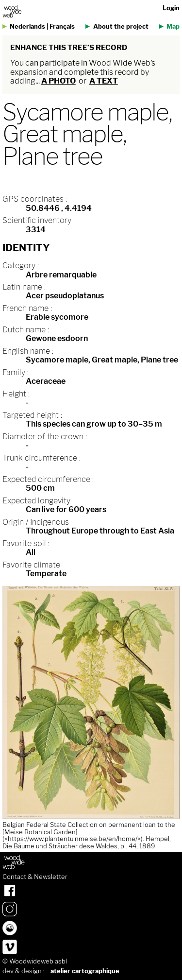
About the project (121, 26)
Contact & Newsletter (35, 877)
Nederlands (27, 26)
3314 (36, 230)
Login (171, 8)
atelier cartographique (85, 971)
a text (104, 81)
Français (62, 26)
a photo (58, 81)
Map (173, 26)
